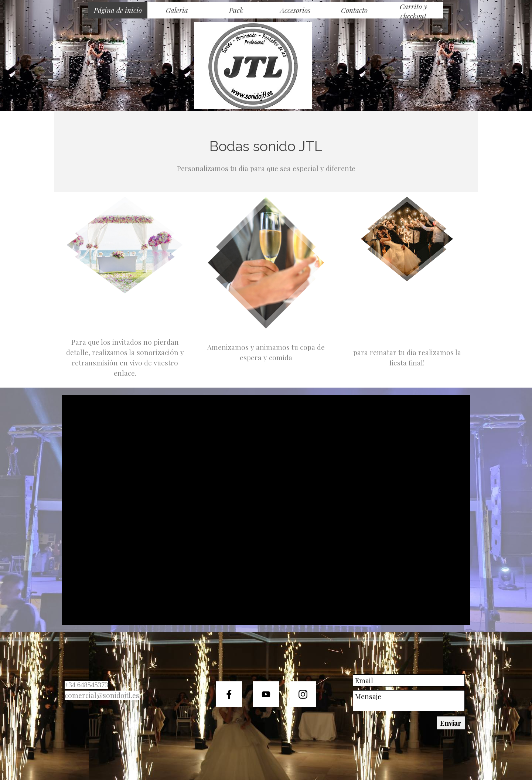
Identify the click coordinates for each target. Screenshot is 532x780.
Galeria (177, 10)
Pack (236, 10)
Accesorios (295, 10)
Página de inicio (118, 10)
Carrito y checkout (413, 11)
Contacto (354, 10)
